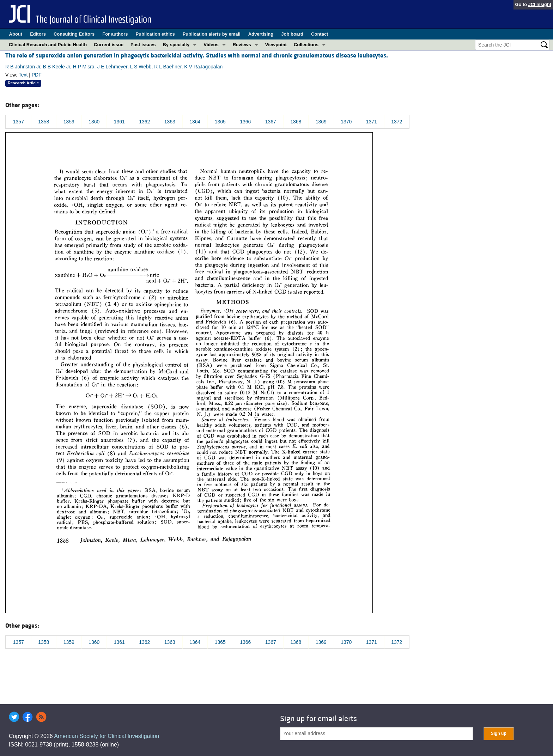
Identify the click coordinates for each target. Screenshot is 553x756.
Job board (292, 34)
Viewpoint (276, 45)
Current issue (109, 45)
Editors (38, 34)
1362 (144, 122)
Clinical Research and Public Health (48, 45)
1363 (170, 122)
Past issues (143, 45)
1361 (119, 122)
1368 (296, 122)
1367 (271, 122)
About (16, 34)
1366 (245, 122)
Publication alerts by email (212, 34)
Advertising (261, 34)
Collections (306, 45)
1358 (44, 122)
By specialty (176, 45)
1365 (220, 122)
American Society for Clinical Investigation (107, 736)
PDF (37, 75)
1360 (94, 122)
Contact (320, 34)
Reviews (242, 45)
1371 (372, 122)
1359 (69, 122)
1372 (397, 122)
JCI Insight (540, 4)
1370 (346, 122)
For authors (115, 34)
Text (23, 75)
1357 (19, 122)
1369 (321, 122)
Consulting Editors (74, 34)
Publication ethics (155, 34)
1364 (195, 122)
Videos (211, 45)
